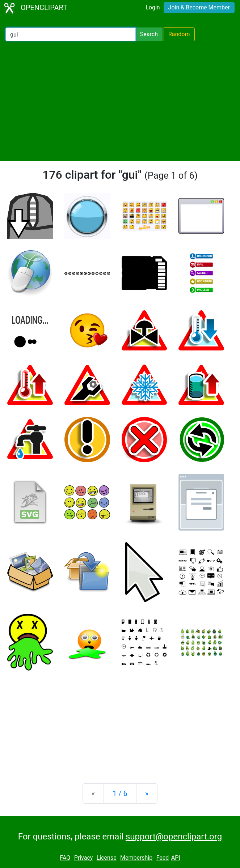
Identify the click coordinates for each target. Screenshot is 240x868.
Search (149, 34)
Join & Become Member (199, 7)
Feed (163, 858)
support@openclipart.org (174, 837)
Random (179, 34)
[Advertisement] (120, 101)
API (176, 858)
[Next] (147, 793)
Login (153, 7)
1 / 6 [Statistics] (120, 793)
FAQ (65, 858)
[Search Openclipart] (71, 34)
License (107, 858)
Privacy (84, 858)
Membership (136, 858)
